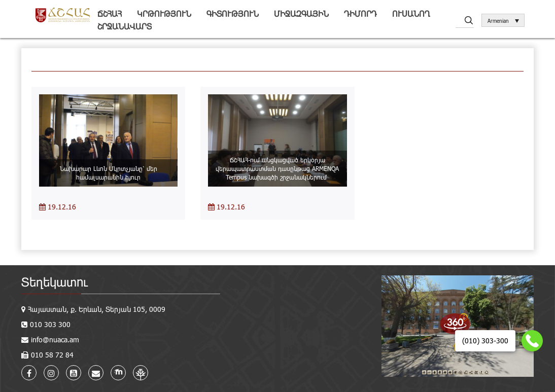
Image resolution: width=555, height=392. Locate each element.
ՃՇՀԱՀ (110, 13)
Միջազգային (301, 13)
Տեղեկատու (55, 282)
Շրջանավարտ (125, 26)
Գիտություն (233, 13)
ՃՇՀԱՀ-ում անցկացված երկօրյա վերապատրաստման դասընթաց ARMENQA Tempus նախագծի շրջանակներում (277, 168)
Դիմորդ (360, 13)
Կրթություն (164, 13)
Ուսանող (411, 13)
